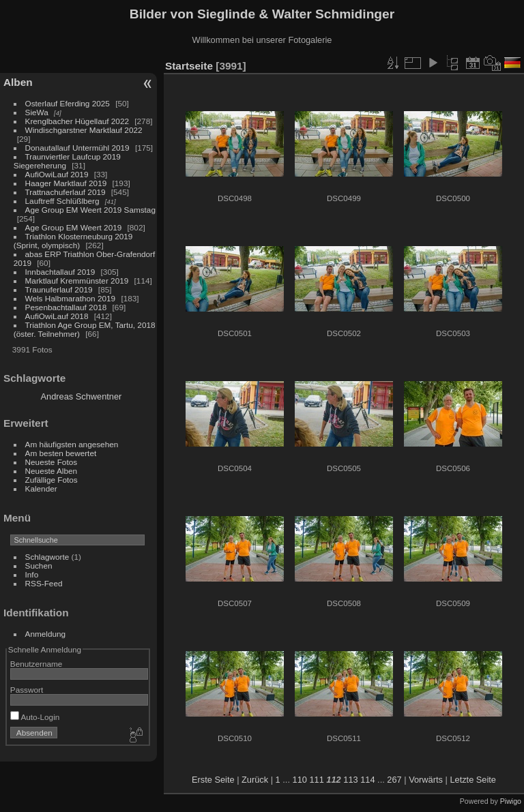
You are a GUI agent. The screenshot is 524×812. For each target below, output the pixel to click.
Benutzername (37, 664)
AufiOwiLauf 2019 (57, 174)
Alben (18, 82)
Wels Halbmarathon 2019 (71, 298)
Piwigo (511, 801)
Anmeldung (46, 634)
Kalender (41, 488)
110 (300, 780)
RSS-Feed (44, 583)
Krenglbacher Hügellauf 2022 (77, 121)
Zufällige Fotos (52, 480)
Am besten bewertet (61, 453)
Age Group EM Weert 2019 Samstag (90, 210)
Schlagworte (47, 557)
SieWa (37, 112)
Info (32, 574)
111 (316, 780)
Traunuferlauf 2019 (59, 289)
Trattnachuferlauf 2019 (65, 192)
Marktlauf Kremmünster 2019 (77, 281)
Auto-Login (35, 717)
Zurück (255, 780)
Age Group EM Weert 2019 (74, 227)
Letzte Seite (473, 780)
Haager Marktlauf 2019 (66, 183)
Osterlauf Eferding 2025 (68, 103)
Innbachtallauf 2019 (60, 272)
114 (367, 780)
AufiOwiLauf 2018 (57, 316)
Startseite (189, 66)
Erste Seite (213, 780)
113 (350, 780)
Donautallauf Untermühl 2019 (77, 148)
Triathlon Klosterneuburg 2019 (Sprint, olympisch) (73, 241)
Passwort (27, 690)
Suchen (39, 566)
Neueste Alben (52, 471)
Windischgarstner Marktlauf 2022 (84, 130)
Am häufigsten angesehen (72, 444)
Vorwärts (426, 780)
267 (394, 780)
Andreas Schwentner (82, 396)
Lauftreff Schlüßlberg (62, 201)
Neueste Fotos (52, 462)
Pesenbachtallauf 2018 (66, 307)
